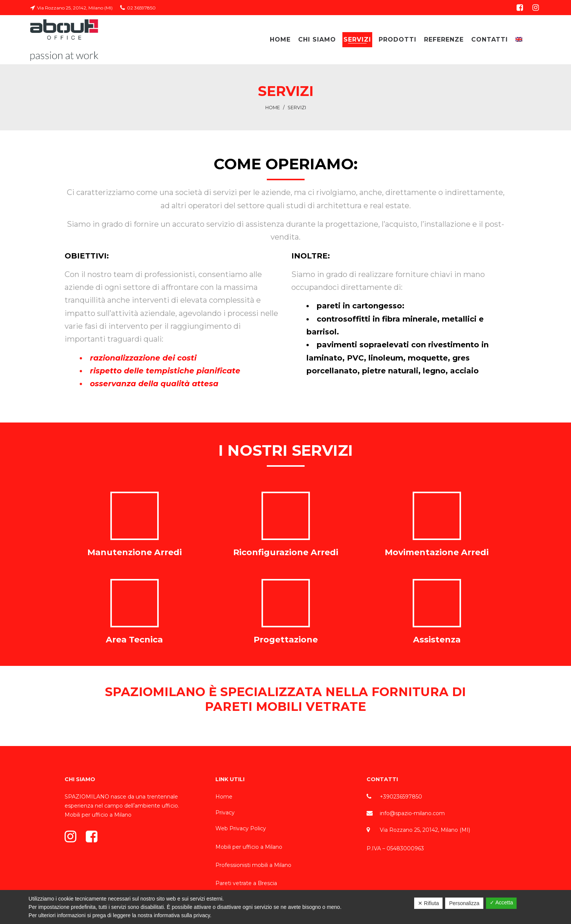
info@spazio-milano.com (412, 813)
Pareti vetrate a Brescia (246, 883)
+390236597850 (401, 797)
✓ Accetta (501, 902)
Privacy (225, 813)
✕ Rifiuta (429, 903)
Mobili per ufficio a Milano (98, 815)
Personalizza (464, 903)
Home (273, 108)
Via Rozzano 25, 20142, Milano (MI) (425, 830)
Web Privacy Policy (241, 828)
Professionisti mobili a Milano (253, 865)
